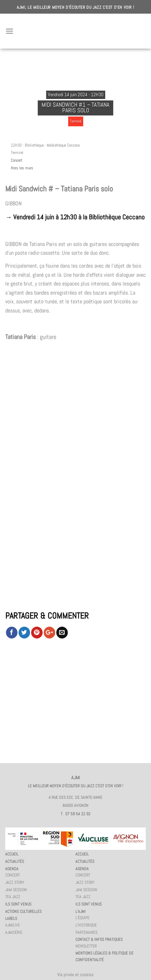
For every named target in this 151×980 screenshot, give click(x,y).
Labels (11, 918)
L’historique (86, 925)
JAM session (16, 890)
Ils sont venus (18, 904)
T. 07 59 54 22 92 (76, 814)
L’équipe (82, 918)
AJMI (75, 31)
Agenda (12, 869)
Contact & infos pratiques (99, 939)
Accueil (12, 854)
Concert (17, 160)
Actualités (15, 861)
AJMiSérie (14, 932)
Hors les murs (22, 168)
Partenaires (87, 932)
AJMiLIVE (13, 925)
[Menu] (9, 31)
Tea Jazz (13, 897)
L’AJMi (81, 911)
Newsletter (86, 946)
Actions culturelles (23, 911)
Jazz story (15, 882)
